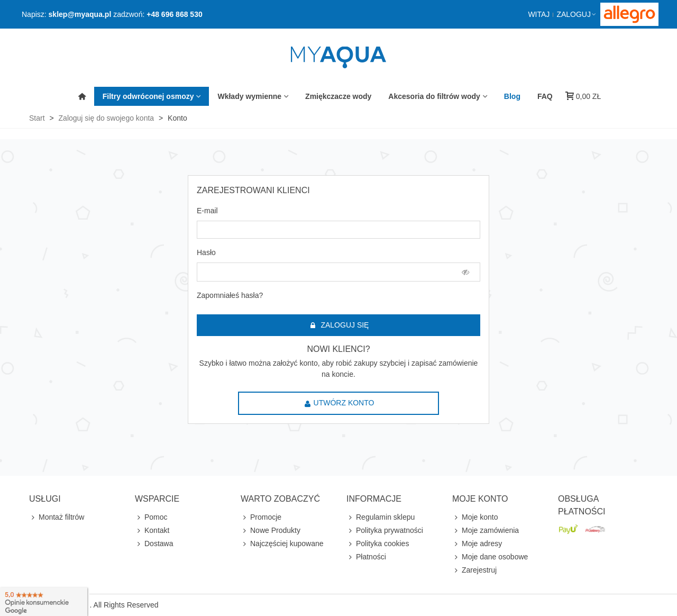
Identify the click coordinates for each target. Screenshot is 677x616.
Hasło (206, 252)
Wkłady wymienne (249, 96)
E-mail (207, 211)
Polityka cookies (378, 544)
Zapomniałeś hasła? (230, 295)
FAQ (545, 96)
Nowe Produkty (271, 531)
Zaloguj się (339, 325)
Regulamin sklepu (381, 517)
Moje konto (475, 517)
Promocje (261, 517)
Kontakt (152, 531)
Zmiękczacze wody (338, 96)
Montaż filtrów (57, 517)
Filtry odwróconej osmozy (148, 96)
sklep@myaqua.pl (80, 14)
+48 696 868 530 (175, 14)
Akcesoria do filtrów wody (434, 96)
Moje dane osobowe (490, 557)
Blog (512, 96)
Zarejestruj (474, 570)
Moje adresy (477, 544)
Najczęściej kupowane (282, 544)
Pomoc (151, 517)
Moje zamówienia (486, 531)
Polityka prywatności (385, 531)
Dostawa (154, 544)
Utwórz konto (339, 403)
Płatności (366, 557)
